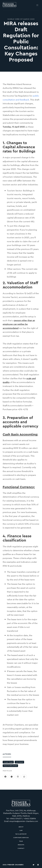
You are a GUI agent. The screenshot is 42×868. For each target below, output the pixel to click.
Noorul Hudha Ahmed (10, 766)
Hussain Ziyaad (8, 762)
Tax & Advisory (21, 834)
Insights (21, 845)
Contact (21, 848)
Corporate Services (21, 838)
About (21, 827)
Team (21, 841)
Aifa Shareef (19, 762)
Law (21, 830)
